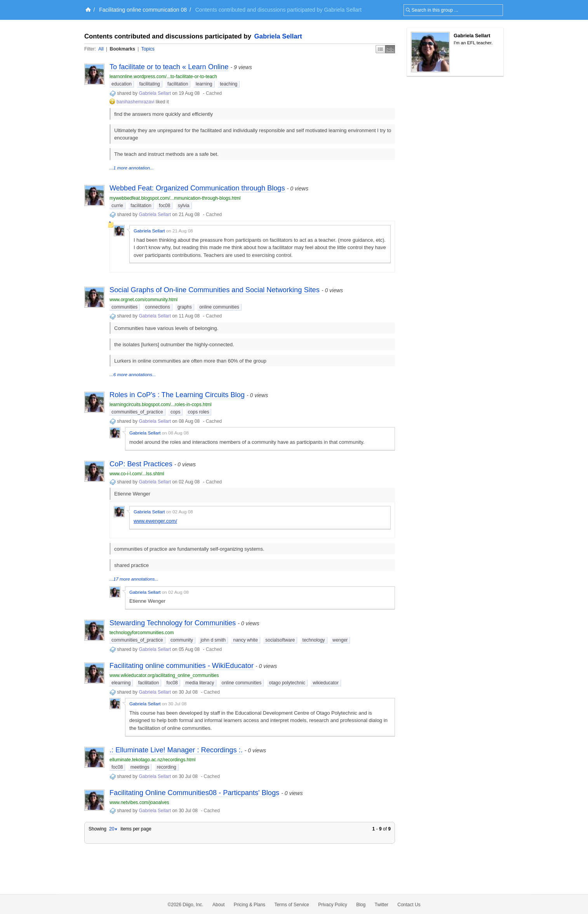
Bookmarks (122, 49)
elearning (121, 683)
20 (113, 829)
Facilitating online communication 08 (143, 10)
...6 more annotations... (133, 374)
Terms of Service (291, 905)
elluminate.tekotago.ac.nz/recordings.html (152, 760)
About (218, 905)
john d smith (213, 640)
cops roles (199, 412)
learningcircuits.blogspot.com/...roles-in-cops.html (161, 405)
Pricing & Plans (250, 905)
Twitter (382, 905)
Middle (390, 49)
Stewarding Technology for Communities (173, 623)
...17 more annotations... (134, 579)
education (122, 84)
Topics (148, 49)
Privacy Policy (333, 905)
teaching (229, 84)
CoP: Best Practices (141, 464)
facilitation (178, 84)
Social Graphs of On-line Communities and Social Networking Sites (215, 290)
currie (117, 206)
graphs (185, 307)
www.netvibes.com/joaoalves (139, 802)
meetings (140, 767)
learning (204, 84)
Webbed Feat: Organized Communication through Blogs (197, 188)
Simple (380, 49)
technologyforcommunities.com (142, 633)
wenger (340, 640)
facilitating (149, 84)
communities (124, 307)
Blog (361, 905)
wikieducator (326, 683)
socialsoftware (280, 640)
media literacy (200, 683)
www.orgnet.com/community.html (144, 300)
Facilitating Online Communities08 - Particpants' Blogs (194, 793)
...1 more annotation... (132, 168)
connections (158, 307)
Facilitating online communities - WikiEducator (182, 666)
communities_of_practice (137, 412)
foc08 (164, 206)
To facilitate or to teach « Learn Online (169, 67)
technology (314, 640)
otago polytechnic (287, 683)
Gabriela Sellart (278, 36)
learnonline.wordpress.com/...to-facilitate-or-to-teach (163, 77)
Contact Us (409, 905)
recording (167, 767)
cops (175, 412)
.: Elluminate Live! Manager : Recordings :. (176, 750)
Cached (214, 93)
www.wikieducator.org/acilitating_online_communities (164, 675)
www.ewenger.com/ (155, 521)
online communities (219, 307)
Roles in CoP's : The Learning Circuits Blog (177, 395)
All (101, 49)
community (182, 640)
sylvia (184, 206)
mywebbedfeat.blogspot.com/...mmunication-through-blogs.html (175, 198)
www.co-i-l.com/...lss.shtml (137, 474)
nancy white (245, 640)
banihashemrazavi (135, 102)
